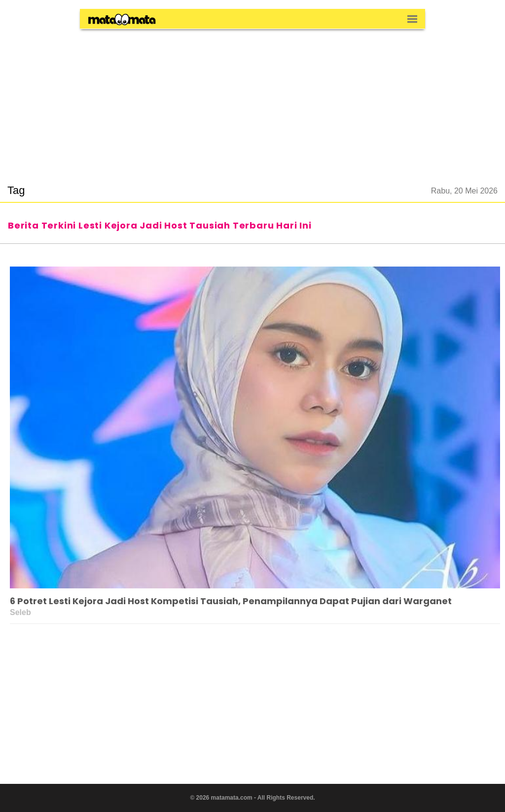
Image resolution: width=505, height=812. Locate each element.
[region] (252, 101)
